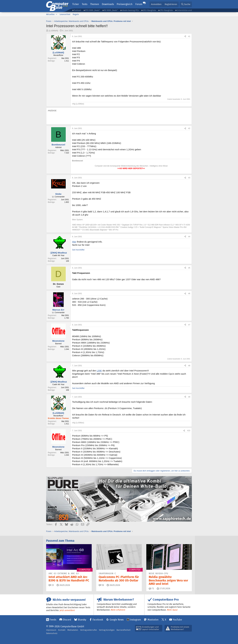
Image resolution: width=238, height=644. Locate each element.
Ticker (76, 4)
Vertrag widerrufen (89, 630)
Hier (74, 242)
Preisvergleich (125, 4)
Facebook (98, 620)
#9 (189, 397)
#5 (189, 268)
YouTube (177, 620)
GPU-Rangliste (149, 10)
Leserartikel (65, 14)
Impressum (51, 630)
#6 (189, 294)
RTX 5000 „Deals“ (93, 10)
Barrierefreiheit (124, 630)
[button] (56, 14)
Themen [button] (95, 4)
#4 (189, 237)
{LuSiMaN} (53, 31)
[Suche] (186, 4)
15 (51, 585)
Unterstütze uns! (184, 10)
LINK (99, 371)
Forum (139, 4)
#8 (189, 366)
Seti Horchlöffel (78, 250)
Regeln (76, 14)
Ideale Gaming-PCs (130, 10)
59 (101, 585)
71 (151, 588)
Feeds (53, 620)
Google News (117, 620)
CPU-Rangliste (166, 10)
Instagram (135, 620)
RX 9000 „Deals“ (111, 10)
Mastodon (153, 620)
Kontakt (62, 630)
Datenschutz (52, 633)
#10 (189, 431)
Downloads (108, 4)
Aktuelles (50, 14)
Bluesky (82, 620)
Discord (67, 620)
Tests (85, 4)
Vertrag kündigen (107, 630)
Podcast (77, 10)
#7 (189, 325)
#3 (189, 178)
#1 (189, 36)
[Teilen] (185, 37)
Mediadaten (73, 630)
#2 (189, 128)
